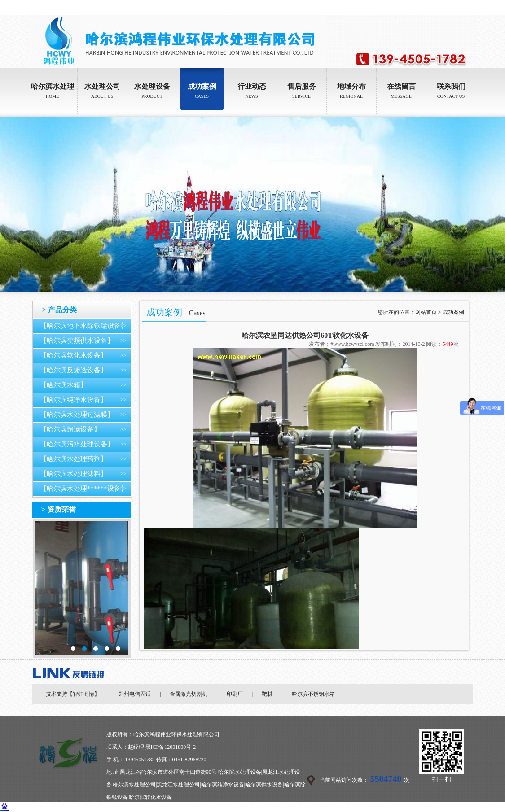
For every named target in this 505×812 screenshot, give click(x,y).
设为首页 (441, 8)
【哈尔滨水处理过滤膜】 (77, 415)
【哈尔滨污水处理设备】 (77, 444)
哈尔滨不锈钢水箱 (313, 694)
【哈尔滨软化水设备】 (74, 355)
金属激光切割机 (189, 694)
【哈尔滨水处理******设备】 (84, 489)
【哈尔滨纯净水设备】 (74, 400)
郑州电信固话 (135, 694)
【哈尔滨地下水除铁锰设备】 (84, 326)
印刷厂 (235, 694)
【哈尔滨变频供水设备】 (77, 341)
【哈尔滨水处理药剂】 (74, 459)
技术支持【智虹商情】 (73, 694)
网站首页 (426, 312)
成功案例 (453, 312)
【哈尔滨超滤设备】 (70, 429)
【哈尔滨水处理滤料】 (74, 474)
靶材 (267, 694)
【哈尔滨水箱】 (64, 385)
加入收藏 (467, 8)
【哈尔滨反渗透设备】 (74, 370)
